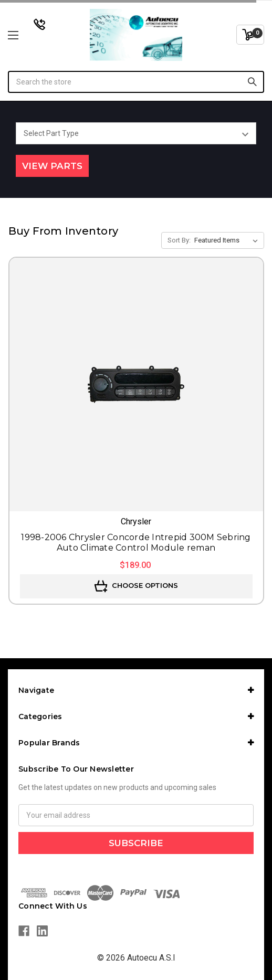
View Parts (52, 166)
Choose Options (136, 586)
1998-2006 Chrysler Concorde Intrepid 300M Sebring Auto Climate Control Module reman (136, 542)
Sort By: (179, 240)
